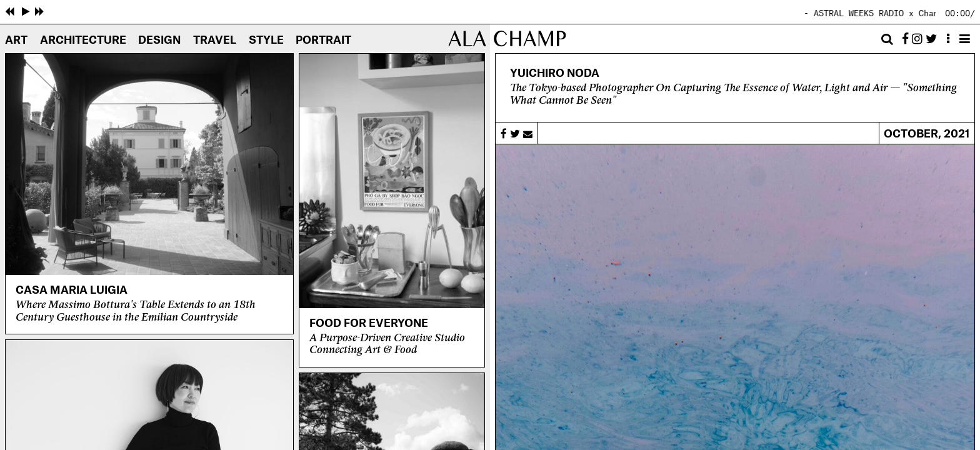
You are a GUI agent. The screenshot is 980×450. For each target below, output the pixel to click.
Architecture (83, 40)
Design (159, 40)
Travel (215, 40)
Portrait (323, 40)
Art (16, 40)
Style (266, 40)
